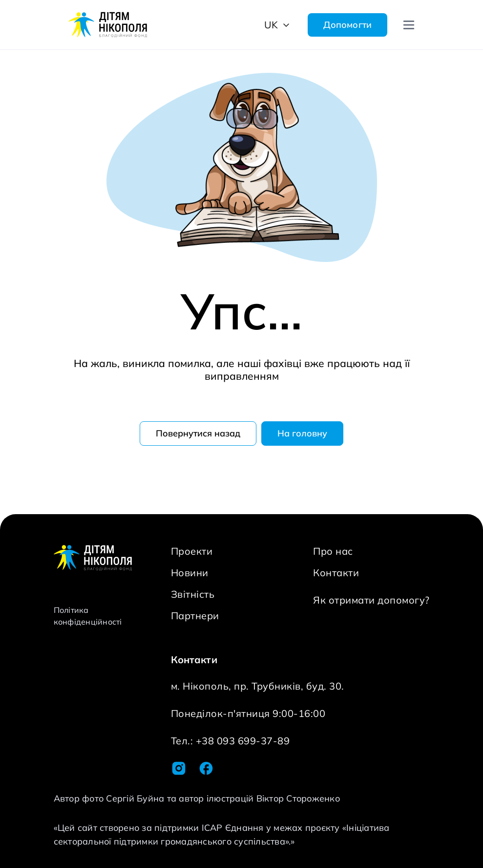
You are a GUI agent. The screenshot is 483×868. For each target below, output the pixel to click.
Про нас (333, 551)
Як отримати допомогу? (371, 600)
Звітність (193, 594)
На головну (302, 433)
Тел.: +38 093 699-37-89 (231, 741)
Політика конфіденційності (88, 616)
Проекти (192, 551)
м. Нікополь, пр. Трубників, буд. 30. (258, 686)
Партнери (195, 616)
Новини (190, 573)
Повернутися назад (198, 433)
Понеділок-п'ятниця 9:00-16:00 (248, 713)
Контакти (336, 573)
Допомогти (347, 25)
